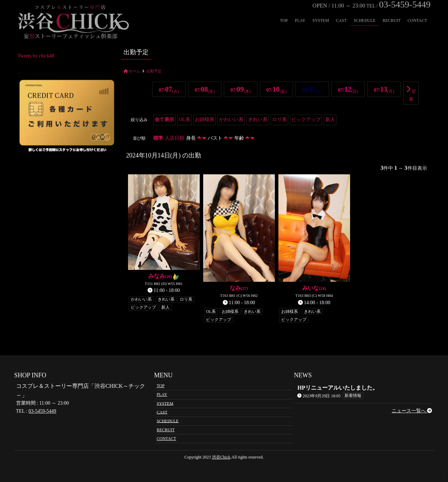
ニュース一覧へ (412, 411)
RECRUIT (392, 13)
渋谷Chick (221, 457)
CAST (342, 13)
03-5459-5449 (42, 411)
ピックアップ (306, 120)
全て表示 (164, 120)
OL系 (184, 120)
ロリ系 (279, 120)
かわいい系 (231, 120)
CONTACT (417, 13)
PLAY (300, 13)
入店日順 (175, 138)
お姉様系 (205, 120)
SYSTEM (321, 13)
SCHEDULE (365, 13)
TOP (284, 13)
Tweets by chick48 (36, 56)
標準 (158, 138)
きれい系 (258, 120)
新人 (330, 120)
